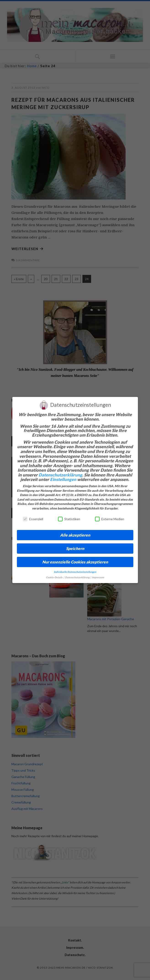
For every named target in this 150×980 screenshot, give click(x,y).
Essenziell (33, 519)
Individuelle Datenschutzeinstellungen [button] (75, 572)
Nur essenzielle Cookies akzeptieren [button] (75, 562)
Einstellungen (63, 479)
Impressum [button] (98, 577)
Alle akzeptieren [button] (75, 535)
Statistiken (69, 519)
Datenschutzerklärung (60, 475)
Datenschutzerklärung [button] (78, 577)
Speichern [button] (75, 549)
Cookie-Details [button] (54, 577)
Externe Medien (110, 519)
